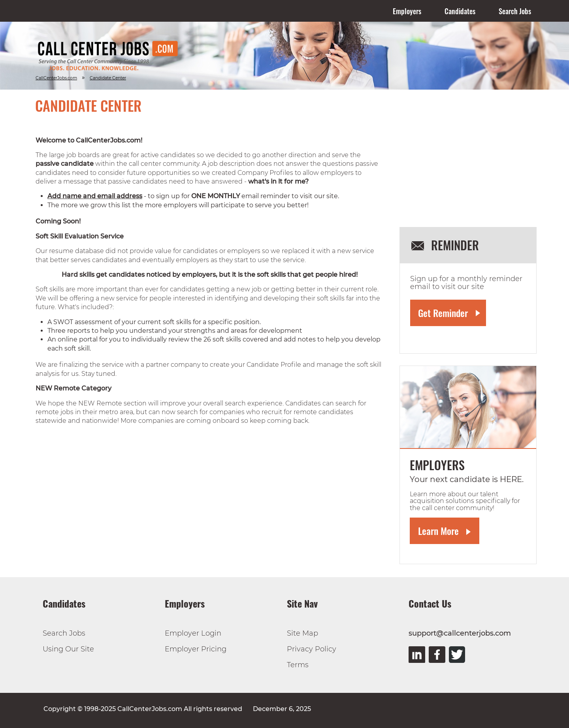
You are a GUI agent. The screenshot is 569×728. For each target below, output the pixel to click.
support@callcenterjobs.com (460, 633)
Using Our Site (68, 649)
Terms (298, 665)
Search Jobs (515, 11)
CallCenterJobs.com (56, 78)
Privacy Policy (312, 649)
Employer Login (193, 633)
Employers (407, 11)
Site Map (302, 633)
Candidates (460, 11)
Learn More (438, 531)
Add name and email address (95, 196)
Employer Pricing (196, 649)
